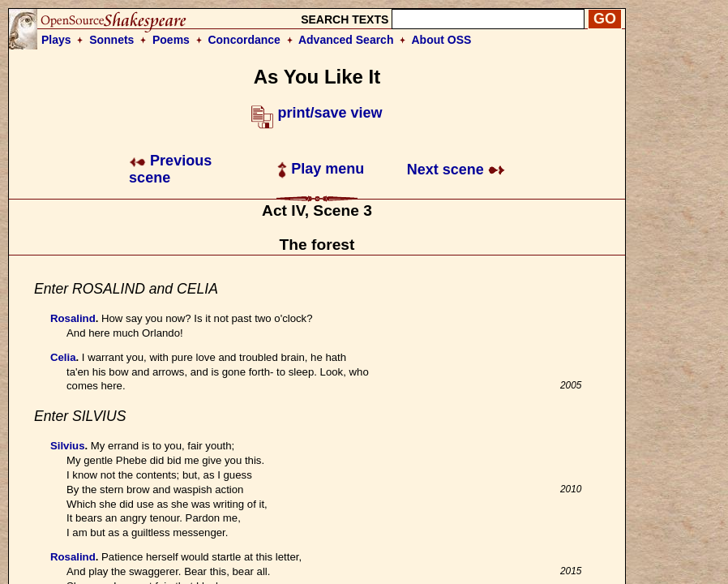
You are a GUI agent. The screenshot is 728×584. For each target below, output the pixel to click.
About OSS (442, 40)
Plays (56, 40)
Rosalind (73, 318)
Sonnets (111, 40)
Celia (63, 357)
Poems (171, 40)
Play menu (321, 169)
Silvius (68, 446)
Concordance (244, 40)
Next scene (456, 170)
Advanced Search (346, 40)
